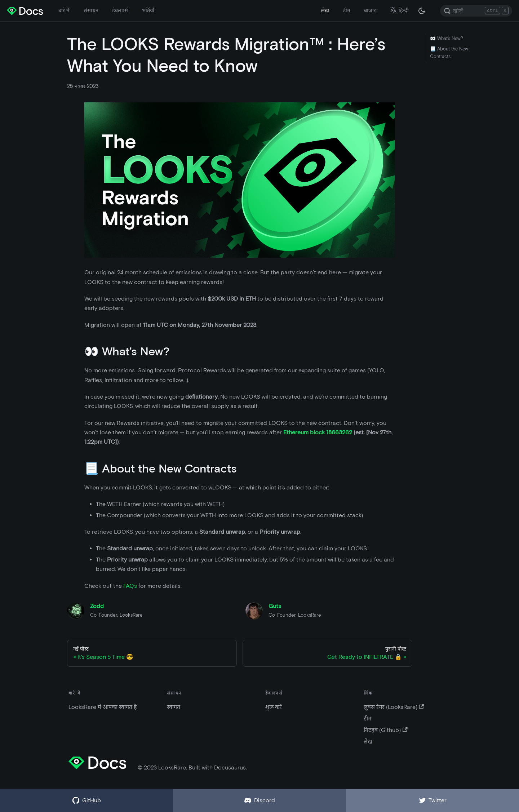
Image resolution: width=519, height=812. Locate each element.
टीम (347, 10)
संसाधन (91, 10)
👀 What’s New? (447, 38)
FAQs (130, 586)
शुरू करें (274, 707)
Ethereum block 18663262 (318, 432)
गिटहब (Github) (385, 730)
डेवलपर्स (120, 10)
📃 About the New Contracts (449, 53)
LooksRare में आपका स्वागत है (103, 707)
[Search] (476, 11)
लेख (325, 10)
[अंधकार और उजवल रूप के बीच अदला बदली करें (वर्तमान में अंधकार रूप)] (422, 11)
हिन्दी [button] (399, 10)
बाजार (370, 10)
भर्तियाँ (148, 10)
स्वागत (174, 707)
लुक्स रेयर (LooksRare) (394, 707)
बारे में (64, 10)
